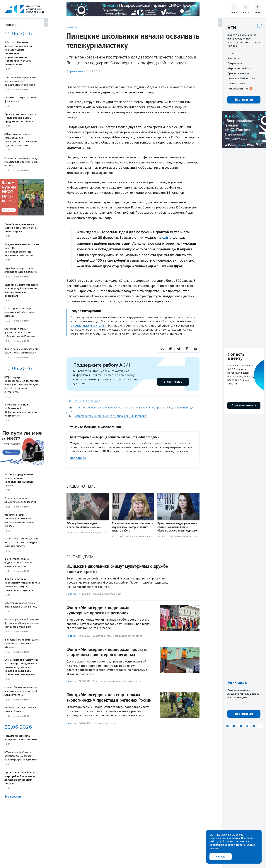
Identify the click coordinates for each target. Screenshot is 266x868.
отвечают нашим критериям (88, 325)
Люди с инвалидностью (93, 533)
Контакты (233, 58)
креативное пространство (157, 408)
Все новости (13, 797)
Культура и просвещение (139, 536)
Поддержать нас (238, 89)
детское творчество (110, 408)
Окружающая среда (104, 723)
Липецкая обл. (92, 401)
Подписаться (244, 100)
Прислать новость (238, 73)
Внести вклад (173, 382)
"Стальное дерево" (85, 408)
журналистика (131, 408)
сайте (167, 238)
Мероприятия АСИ (239, 68)
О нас (231, 53)
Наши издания (236, 83)
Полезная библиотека (241, 78)
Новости (72, 27)
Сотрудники (235, 63)
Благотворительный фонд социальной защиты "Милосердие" (110, 416)
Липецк (77, 401)
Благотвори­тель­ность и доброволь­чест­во (117, 636)
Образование (75, 71)
